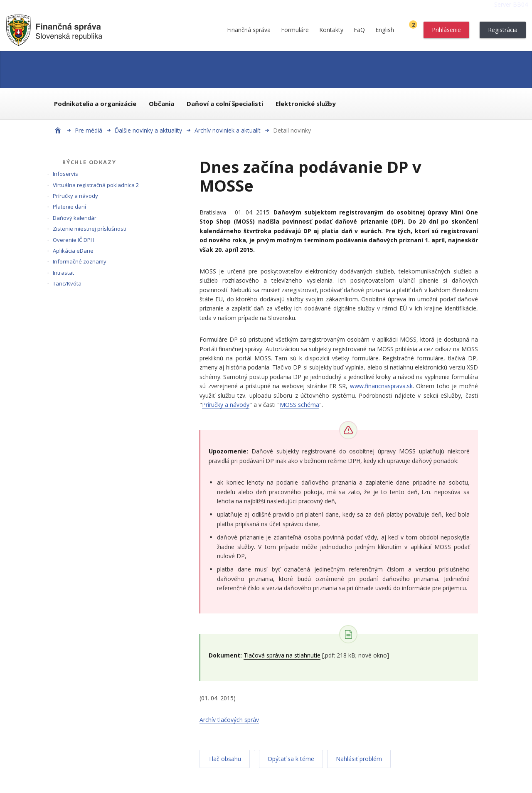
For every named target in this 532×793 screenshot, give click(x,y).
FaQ (359, 30)
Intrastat (63, 273)
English (385, 30)
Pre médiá (89, 130)
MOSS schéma (299, 405)
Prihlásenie (446, 30)
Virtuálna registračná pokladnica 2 (96, 185)
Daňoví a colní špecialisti (225, 103)
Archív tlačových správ (229, 720)
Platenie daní (69, 207)
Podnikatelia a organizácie (95, 103)
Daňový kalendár (75, 218)
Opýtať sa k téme (291, 759)
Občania (161, 103)
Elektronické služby (306, 103)
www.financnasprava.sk (381, 386)
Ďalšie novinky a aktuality (148, 130)
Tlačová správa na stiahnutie (282, 655)
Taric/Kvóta (67, 283)
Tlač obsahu (225, 759)
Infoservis (65, 174)
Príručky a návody (75, 196)
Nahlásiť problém (359, 759)
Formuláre (295, 30)
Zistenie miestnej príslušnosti (90, 229)
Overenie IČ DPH (74, 240)
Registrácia (503, 30)
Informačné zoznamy (80, 261)
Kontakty (331, 30)
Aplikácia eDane (73, 251)
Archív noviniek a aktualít (228, 130)
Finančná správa (249, 30)
